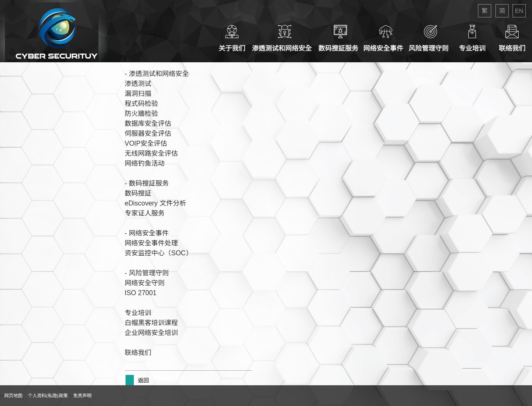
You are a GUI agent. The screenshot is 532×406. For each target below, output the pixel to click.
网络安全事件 (386, 38)
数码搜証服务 (340, 38)
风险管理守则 (430, 38)
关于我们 (232, 38)
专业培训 (472, 38)
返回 (142, 380)
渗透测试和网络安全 (284, 38)
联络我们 (512, 38)
